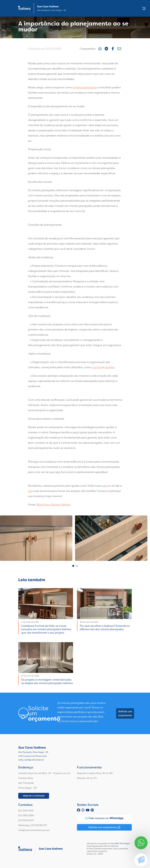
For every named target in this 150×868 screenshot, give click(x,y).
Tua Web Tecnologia (120, 843)
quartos (110, 367)
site (105, 486)
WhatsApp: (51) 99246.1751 (33, 825)
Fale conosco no (104, 818)
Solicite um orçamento (125, 713)
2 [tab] (77, 566)
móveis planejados (84, 87)
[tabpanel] (36, 538)
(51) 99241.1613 (26, 820)
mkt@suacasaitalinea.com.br (34, 830)
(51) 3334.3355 (26, 811)
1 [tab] (73, 566)
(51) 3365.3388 (26, 815)
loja (30, 491)
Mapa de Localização (34, 796)
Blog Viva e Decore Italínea (54, 505)
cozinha (97, 367)
